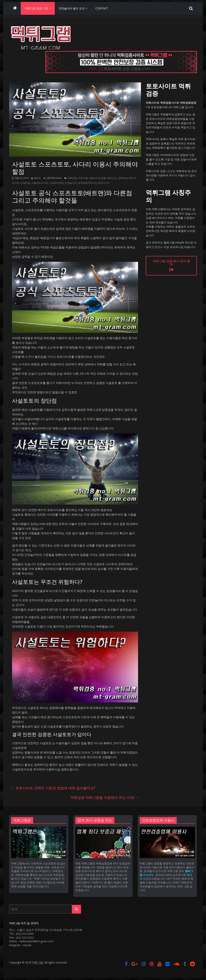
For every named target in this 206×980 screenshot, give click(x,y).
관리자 (37, 178)
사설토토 (25, 183)
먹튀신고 (112, 178)
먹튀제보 (123, 178)
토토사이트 (104, 183)
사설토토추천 (56, 183)
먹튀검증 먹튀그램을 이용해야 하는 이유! (105, 797)
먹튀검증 (72, 178)
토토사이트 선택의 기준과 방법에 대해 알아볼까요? (53, 788)
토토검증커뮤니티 (87, 183)
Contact (102, 8)
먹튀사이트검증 (97, 178)
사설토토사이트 (40, 183)
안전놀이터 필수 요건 (72, 8)
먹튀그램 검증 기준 (36, 8)
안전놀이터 (71, 183)
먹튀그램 (83, 178)
